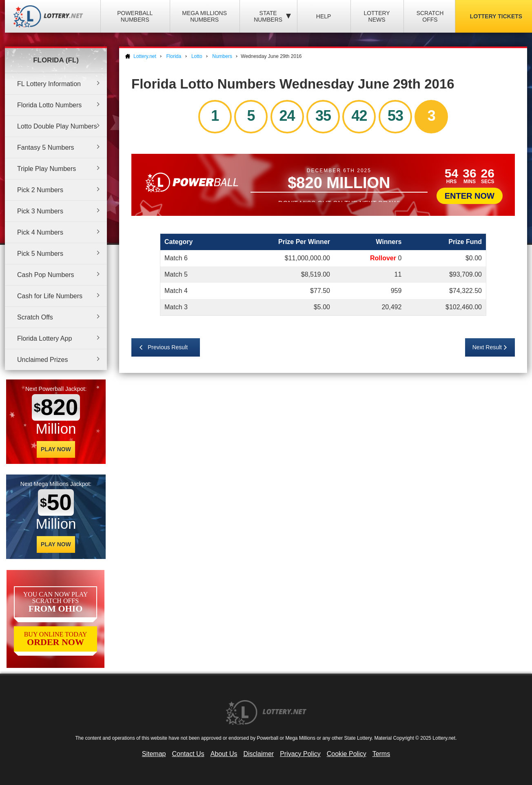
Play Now (56, 449)
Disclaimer (258, 754)
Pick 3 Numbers (40, 211)
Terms (381, 754)
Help (324, 16)
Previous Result (168, 347)
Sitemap (154, 754)
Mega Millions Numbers (204, 16)
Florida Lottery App (44, 338)
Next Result (487, 347)
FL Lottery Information (49, 84)
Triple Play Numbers (47, 169)
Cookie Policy (347, 754)
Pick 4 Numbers (40, 232)
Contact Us (188, 754)
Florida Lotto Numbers (49, 105)
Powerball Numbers (135, 16)
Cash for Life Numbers (50, 296)
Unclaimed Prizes (42, 360)
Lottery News (377, 16)
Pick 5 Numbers (40, 254)
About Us (224, 754)
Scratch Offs (430, 16)
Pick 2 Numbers (40, 190)
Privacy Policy (300, 754)
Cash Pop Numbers (46, 275)
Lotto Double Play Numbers (57, 126)
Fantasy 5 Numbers (46, 147)
